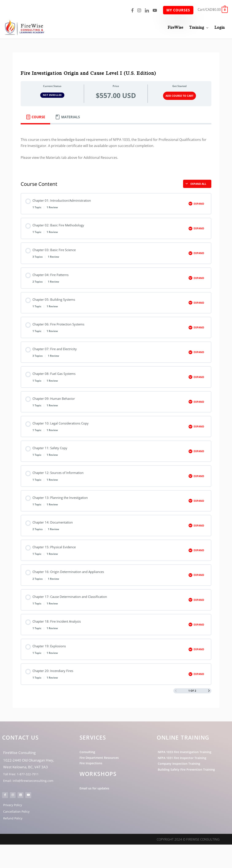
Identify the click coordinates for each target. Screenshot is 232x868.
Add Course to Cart (179, 95)
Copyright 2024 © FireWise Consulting (188, 863)
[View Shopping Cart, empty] (213, 10)
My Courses (178, 10)
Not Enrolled (52, 94)
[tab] (35, 116)
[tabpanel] (116, 148)
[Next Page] (209, 705)
